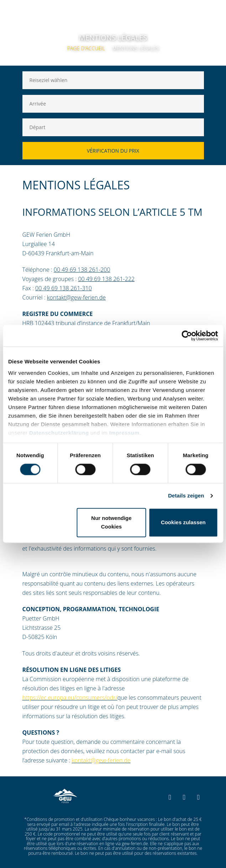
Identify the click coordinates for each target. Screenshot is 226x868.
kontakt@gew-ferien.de (101, 760)
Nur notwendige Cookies (111, 523)
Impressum (124, 433)
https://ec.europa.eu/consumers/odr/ (70, 698)
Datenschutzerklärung (59, 433)
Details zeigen (186, 496)
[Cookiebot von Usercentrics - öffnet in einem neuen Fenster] (187, 336)
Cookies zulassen (183, 523)
